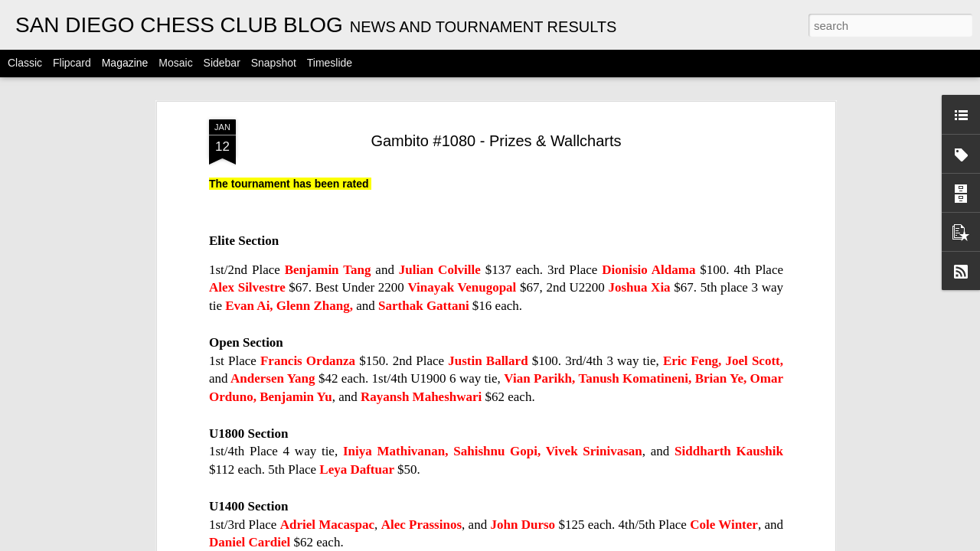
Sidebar (222, 63)
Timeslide (330, 63)
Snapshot (274, 63)
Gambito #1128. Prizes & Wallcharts (769, 450)
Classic (25, 63)
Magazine (125, 63)
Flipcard (72, 63)
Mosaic (175, 63)
